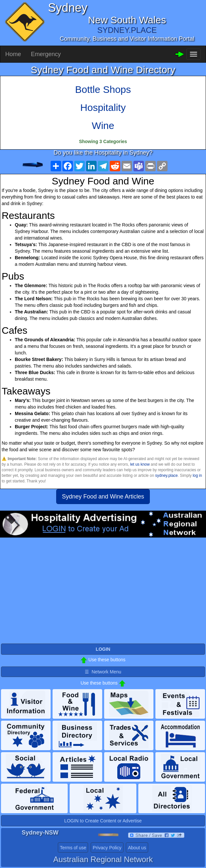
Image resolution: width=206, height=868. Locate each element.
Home (13, 54)
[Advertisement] (103, 590)
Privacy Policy (107, 848)
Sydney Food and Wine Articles (103, 497)
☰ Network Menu (103, 672)
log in (197, 476)
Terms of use (73, 848)
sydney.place (166, 476)
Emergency (46, 54)
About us (137, 848)
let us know (140, 464)
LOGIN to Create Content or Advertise (103, 821)
